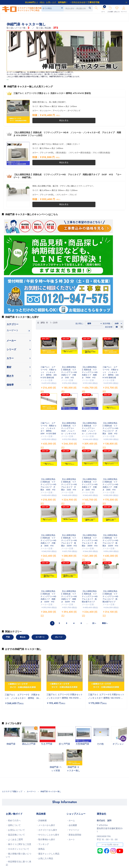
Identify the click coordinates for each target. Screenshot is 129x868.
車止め (23, 637)
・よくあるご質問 (14, 839)
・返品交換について (15, 835)
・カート (71, 839)
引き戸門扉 (47, 744)
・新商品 (40, 849)
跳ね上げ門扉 (29, 744)
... (8, 79)
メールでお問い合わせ (110, 845)
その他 (100, 744)
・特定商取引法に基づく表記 (19, 863)
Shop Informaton (65, 802)
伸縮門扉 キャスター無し (73, 769)
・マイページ (73, 830)
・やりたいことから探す (48, 835)
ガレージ (59, 637)
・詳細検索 (41, 820)
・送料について (13, 825)
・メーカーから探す (46, 825)
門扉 (8, 637)
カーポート (40, 637)
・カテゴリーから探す (47, 830)
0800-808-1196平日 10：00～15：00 (107, 838)
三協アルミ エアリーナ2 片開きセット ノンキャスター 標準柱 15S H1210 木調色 (106, 698)
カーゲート (13, 330)
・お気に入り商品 (45, 858)
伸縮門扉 (11, 744)
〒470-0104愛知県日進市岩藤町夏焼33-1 (110, 828)
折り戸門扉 (64, 744)
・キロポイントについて (18, 849)
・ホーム (71, 820)
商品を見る (64, 120)
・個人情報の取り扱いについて (19, 855)
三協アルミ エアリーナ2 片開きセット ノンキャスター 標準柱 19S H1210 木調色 (65, 698)
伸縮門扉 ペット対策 (56, 769)
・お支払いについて (15, 830)
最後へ (105, 623)
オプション (118, 744)
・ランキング (43, 844)
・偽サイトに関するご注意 (19, 844)
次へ (94, 623)
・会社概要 (72, 825)
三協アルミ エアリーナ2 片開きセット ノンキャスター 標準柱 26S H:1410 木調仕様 (23, 698)
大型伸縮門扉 (82, 744)
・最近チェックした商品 (48, 854)
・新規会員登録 (74, 835)
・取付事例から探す (46, 839)
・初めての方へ (13, 820)
